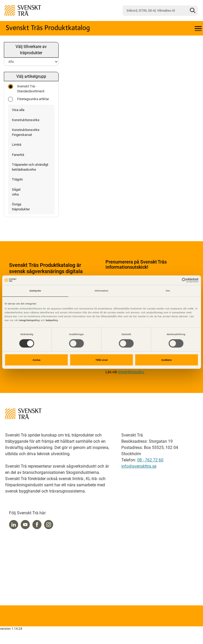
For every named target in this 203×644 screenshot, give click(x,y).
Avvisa (37, 360)
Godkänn (167, 360)
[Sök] (193, 11)
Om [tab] (168, 291)
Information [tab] (101, 291)
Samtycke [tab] (35, 291)
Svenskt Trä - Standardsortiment (26, 89)
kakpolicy (52, 320)
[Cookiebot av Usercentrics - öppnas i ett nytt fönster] (176, 280)
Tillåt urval (101, 360)
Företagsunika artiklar (29, 99)
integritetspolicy (29, 320)
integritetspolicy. (131, 372)
